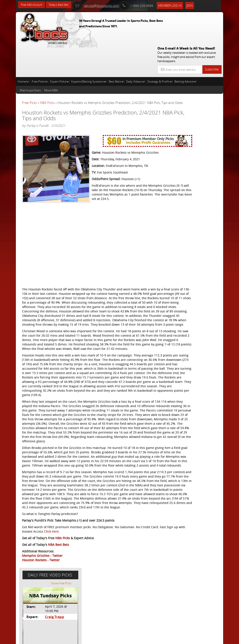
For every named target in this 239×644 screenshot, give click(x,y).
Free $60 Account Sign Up (189, 157)
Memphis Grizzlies (36, 619)
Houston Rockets (34, 623)
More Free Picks (203, 82)
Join (199, 5)
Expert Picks (59, 50)
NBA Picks (47, 71)
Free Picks (40, 50)
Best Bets (116, 50)
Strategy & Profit (160, 50)
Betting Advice (185, 50)
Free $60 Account (33, 5)
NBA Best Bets (59, 608)
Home (23, 50)
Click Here (96, 595)
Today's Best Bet (64, 5)
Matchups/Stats (30, 59)
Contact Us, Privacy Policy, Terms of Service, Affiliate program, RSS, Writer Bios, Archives (146, 639)
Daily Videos (135, 50)
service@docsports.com (105, 5)
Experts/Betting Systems (89, 50)
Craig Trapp (193, 115)
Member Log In (179, 5)
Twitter (57, 619)
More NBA (51, 59)
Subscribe (212, 38)
